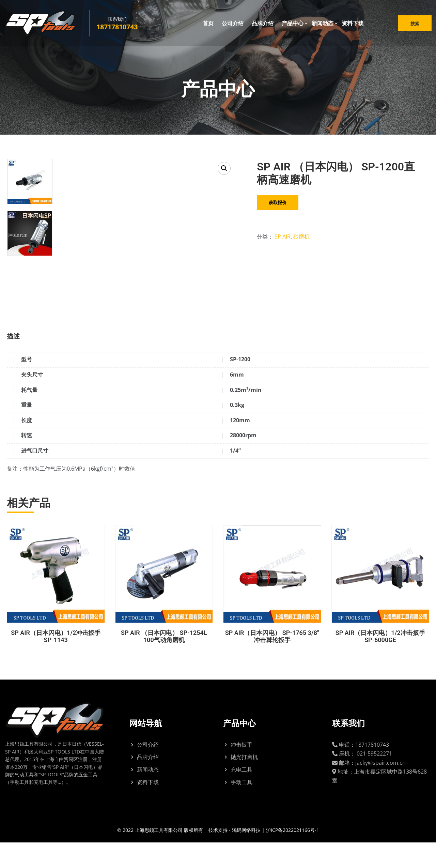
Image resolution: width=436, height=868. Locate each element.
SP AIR (283, 237)
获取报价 (278, 202)
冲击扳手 (242, 770)
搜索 (414, 24)
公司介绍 (233, 24)
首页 (208, 24)
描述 (13, 362)
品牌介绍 (263, 24)
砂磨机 (301, 237)
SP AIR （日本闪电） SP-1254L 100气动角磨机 (164, 662)
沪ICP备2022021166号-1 (293, 856)
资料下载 (353, 24)
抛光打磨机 (244, 782)
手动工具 (242, 807)
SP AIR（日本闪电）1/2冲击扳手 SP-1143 (56, 662)
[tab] (18, 360)
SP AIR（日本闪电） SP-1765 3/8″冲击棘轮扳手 (272, 662)
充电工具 (242, 795)
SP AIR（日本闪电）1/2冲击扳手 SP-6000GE (380, 662)
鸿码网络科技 (246, 856)
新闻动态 (323, 24)
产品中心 (293, 24)
